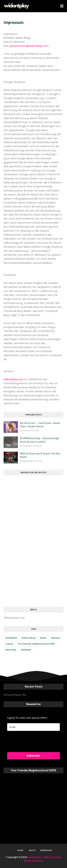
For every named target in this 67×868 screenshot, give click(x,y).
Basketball (11, 638)
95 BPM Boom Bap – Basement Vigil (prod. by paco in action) (39, 440)
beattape (26, 650)
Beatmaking (29, 638)
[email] (33, 727)
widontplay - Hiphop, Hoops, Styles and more (43, 859)
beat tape (11, 650)
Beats (43, 638)
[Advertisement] (30, 577)
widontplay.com (14, 379)
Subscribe (33, 756)
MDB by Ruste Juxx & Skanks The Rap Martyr (40, 455)
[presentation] (28, 740)
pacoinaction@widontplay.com (29, 46)
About (32, 850)
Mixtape (55, 638)
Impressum (46, 850)
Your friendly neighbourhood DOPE (36, 644)
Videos (9, 644)
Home (20, 850)
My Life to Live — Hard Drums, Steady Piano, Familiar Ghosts (40, 425)
